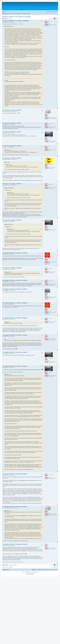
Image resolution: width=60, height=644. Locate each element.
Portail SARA (21, 10)
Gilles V (46, 335)
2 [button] (56, 18)
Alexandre (46, 293)
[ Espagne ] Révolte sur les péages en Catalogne (16, 17)
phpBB (27, 572)
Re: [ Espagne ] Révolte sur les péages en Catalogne (15, 253)
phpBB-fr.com (32, 573)
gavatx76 (46, 123)
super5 (46, 137)
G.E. (45, 258)
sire (45, 21)
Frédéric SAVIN (47, 164)
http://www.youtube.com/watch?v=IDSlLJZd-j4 (20, 72)
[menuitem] (4, 12)
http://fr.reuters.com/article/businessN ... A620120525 (13, 372)
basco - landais (47, 114)
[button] (57, 18)
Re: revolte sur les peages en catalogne (12, 110)
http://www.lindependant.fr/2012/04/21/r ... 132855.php (13, 24)
